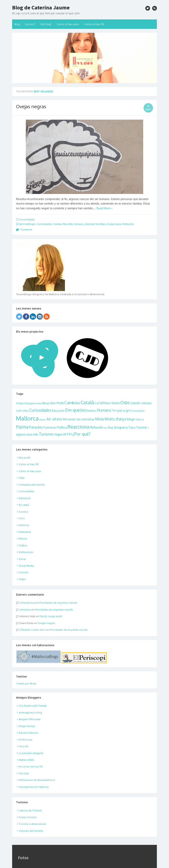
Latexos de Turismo (30, 810)
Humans (79, 224)
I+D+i (22, 518)
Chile (125, 403)
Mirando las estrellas (79, 419)
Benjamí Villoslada (30, 719)
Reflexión (128, 224)
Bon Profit (57, 403)
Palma (22, 427)
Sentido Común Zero (33, 630)
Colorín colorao (141, 403)
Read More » (104, 208)
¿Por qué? (81, 434)
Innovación (138, 411)
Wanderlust (28, 603)
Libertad (89, 224)
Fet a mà (24, 746)
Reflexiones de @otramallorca (37, 780)
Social (22, 559)
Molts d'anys (115, 419)
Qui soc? (30, 24)
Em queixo (76, 410)
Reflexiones (26, 552)
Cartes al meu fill (94, 24)
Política (62, 427)
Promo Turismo (28, 817)
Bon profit (24, 458)
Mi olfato (100, 224)
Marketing (25, 532)
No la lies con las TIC (31, 766)
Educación (58, 411)
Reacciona (78, 427)
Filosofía (68, 224)
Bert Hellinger (27, 224)
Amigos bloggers (26, 403)
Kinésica (26, 610)
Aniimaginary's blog (30, 712)
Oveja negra (114, 224)
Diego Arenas (27, 726)
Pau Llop (24, 773)
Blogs (46, 403)
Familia (58, 224)
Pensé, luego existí (51, 616)
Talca (132, 427)
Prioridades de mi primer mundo (58, 603)
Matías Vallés (27, 760)
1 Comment (24, 229)
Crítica (25, 411)
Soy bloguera (118, 427)
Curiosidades (27, 219)
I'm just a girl (121, 410)
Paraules (36, 427)
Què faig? (46, 24)
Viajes (58, 434)
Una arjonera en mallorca (34, 787)
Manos (43, 420)
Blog (17, 24)
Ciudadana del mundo (32, 485)
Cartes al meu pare (68, 24)
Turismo (46, 434)
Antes (39, 403)
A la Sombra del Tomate (33, 706)
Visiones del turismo (31, 831)
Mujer (131, 419)
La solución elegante (31, 753)
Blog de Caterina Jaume (41, 7)
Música (140, 420)
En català (24, 505)
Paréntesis (50, 427)
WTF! (67, 434)
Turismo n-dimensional (32, 824)
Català (87, 402)
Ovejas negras (31, 106)
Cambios (72, 403)
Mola (99, 419)
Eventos (91, 411)
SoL (105, 428)
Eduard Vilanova (28, 733)
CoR (19, 411)
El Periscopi (26, 740)
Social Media (26, 566)
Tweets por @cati (26, 683)
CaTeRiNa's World (107, 403)
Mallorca (27, 418)
